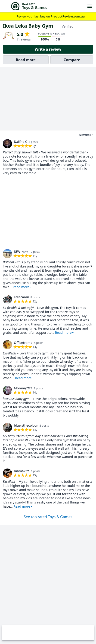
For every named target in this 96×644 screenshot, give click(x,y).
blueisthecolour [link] (26, 425)
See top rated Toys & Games (48, 517)
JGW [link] (17, 252)
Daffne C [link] (21, 142)
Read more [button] (21, 287)
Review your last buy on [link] (48, 16)
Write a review (48, 49)
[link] (7, 144)
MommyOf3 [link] (23, 388)
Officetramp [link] (23, 343)
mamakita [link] (22, 471)
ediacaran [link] (22, 297)
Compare (72, 60)
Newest (82, 135)
